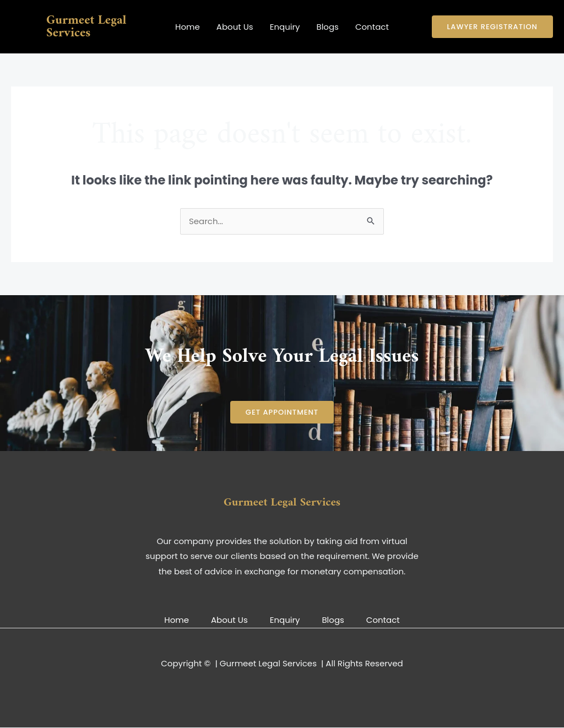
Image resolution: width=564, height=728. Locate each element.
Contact (372, 27)
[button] (492, 27)
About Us (235, 27)
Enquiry (285, 27)
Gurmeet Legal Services (86, 27)
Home (188, 27)
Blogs (327, 27)
